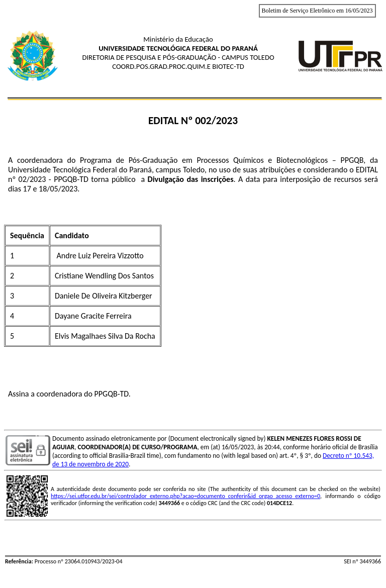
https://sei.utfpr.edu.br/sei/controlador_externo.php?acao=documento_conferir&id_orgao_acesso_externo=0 (185, 496)
